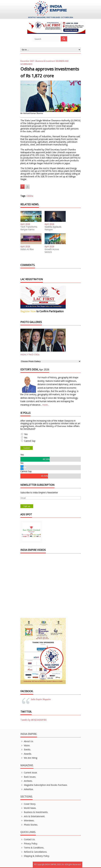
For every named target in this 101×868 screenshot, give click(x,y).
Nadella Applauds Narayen (53, 228)
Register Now (28, 311)
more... (46, 405)
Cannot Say (30, 441)
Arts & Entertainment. (33, 816)
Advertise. (27, 789)
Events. (26, 750)
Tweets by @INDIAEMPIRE (34, 720)
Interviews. (27, 820)
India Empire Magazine (41, 699)
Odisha (30, 196)
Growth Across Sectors (52, 251)
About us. (27, 741)
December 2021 (27, 61)
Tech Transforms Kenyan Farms (29, 228)
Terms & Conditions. (32, 848)
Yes (26, 434)
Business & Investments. (34, 812)
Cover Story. (28, 804)
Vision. (25, 745)
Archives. (26, 781)
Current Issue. (29, 773)
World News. (28, 808)
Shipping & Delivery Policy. (35, 856)
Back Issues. (28, 777)
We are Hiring (29, 758)
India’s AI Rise (27, 249)
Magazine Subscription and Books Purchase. (44, 785)
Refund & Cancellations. (34, 852)
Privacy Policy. (29, 844)
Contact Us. (28, 839)
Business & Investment (45, 61)
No (26, 437)
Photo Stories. (29, 825)
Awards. (26, 754)
